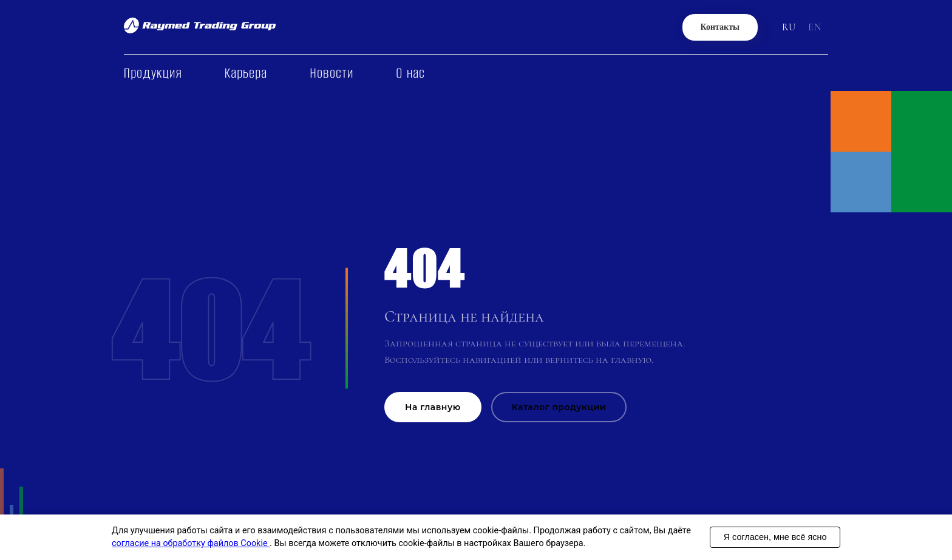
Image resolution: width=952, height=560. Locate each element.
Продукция (153, 73)
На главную (433, 407)
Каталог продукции (559, 407)
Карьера (246, 73)
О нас (410, 73)
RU (789, 27)
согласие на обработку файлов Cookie (191, 543)
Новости (331, 73)
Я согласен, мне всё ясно (775, 537)
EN (815, 27)
